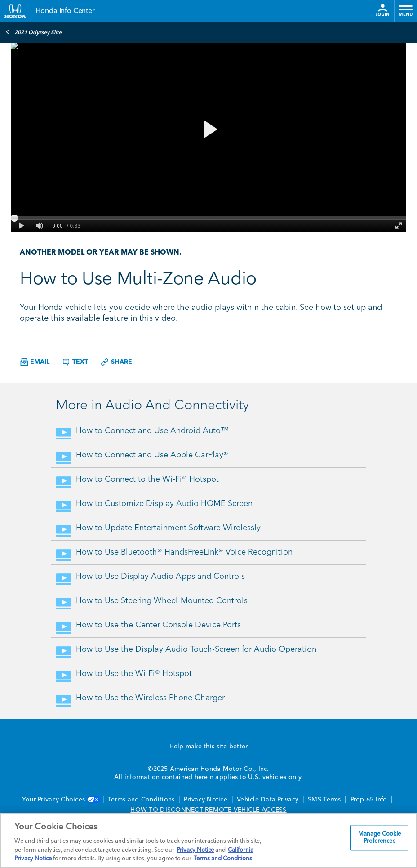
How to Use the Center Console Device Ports (158, 625)
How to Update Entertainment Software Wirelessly (168, 528)
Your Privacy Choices (60, 800)
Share (116, 362)
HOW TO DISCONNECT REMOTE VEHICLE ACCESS (208, 810)
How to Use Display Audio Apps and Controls (160, 577)
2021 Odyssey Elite (33, 32)
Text (75, 362)
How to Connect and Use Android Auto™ (152, 431)
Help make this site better (209, 747)
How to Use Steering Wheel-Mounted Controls (162, 601)
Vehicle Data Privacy (268, 800)
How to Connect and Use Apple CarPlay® (152, 455)
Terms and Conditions (141, 800)
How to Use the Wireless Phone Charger (150, 698)
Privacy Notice (206, 800)
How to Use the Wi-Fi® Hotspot (134, 674)
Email (35, 362)
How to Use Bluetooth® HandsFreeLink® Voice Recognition (184, 552)
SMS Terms (324, 800)
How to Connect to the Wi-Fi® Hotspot (147, 479)
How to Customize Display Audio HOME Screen (164, 504)
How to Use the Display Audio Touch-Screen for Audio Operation (196, 649)
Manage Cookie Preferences (380, 838)
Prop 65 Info (369, 800)
